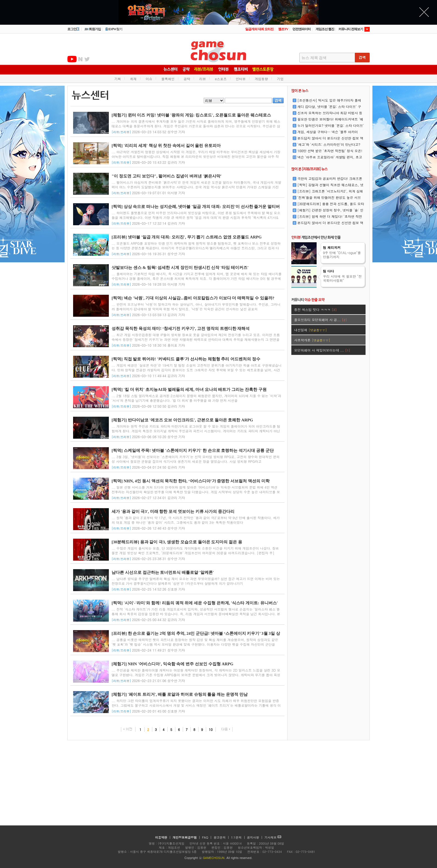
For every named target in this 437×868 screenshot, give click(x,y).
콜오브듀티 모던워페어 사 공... (320, 320)
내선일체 (310, 330)
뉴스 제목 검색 (314, 58)
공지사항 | (255, 837)
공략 (187, 79)
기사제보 (273, 837)
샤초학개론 (312, 340)
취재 (133, 79)
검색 (278, 101)
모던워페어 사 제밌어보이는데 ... (322, 350)
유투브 (72, 59)
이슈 (149, 79)
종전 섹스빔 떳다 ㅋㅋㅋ (315, 309)
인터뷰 (241, 79)
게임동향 (261, 79)
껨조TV (283, 29)
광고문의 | (221, 837)
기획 (118, 79)
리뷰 (203, 79)
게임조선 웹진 (325, 29)
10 (211, 729)
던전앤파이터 (302, 29)
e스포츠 (221, 79)
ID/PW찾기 (114, 29)
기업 (280, 79)
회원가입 (92, 29)
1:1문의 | (239, 837)
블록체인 (168, 79)
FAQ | (207, 837)
